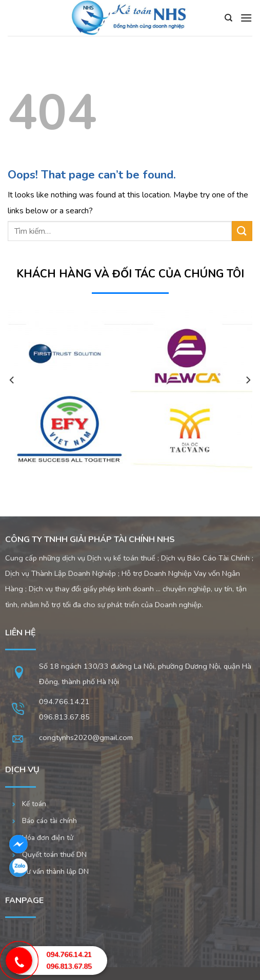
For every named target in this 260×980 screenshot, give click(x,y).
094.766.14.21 (64, 702)
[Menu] (246, 18)
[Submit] (242, 231)
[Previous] (12, 401)
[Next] (248, 401)
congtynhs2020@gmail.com (86, 737)
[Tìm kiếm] (228, 18)
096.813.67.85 (69, 966)
